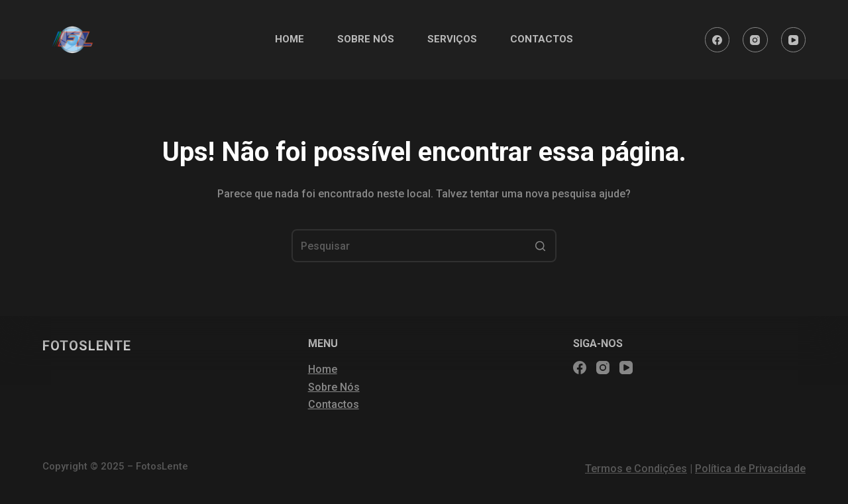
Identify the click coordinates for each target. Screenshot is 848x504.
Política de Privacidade (750, 469)
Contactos (334, 404)
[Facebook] (717, 40)
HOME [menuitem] (290, 39)
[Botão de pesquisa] (540, 246)
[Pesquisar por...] (424, 246)
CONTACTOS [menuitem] (542, 39)
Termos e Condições (636, 469)
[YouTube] (794, 40)
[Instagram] (755, 40)
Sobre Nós (334, 387)
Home (323, 369)
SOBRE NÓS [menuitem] (366, 39)
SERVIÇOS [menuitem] (452, 39)
